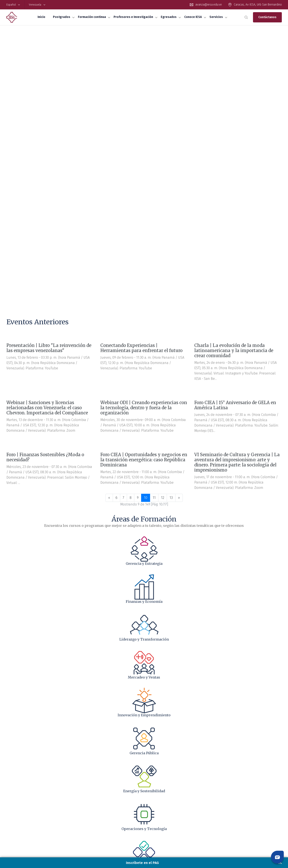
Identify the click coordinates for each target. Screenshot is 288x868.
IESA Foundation (227, 797)
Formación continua (92, 17)
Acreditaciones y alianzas (233, 789)
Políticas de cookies (265, 839)
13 (171, 215)
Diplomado (83, 789)
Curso (80, 793)
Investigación (155, 785)
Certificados (84, 781)
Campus (222, 793)
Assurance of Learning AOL (22, 808)
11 (154, 215)
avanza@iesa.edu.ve (209, 5)
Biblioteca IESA (15, 819)
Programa (82, 785)
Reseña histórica (227, 781)
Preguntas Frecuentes (19, 797)
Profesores (154, 781)
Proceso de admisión (18, 801)
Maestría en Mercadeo (19, 789)
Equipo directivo (227, 785)
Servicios (216, 17)
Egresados (169, 17)
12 (163, 215)
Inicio (41, 17)
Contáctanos (267, 17)
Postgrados (62, 17)
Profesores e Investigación (133, 17)
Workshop (83, 797)
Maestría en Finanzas (19, 785)
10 (146, 215)
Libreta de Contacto (229, 801)
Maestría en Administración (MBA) (26, 781)
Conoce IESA (193, 17)
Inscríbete (12, 804)
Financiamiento (15, 793)
